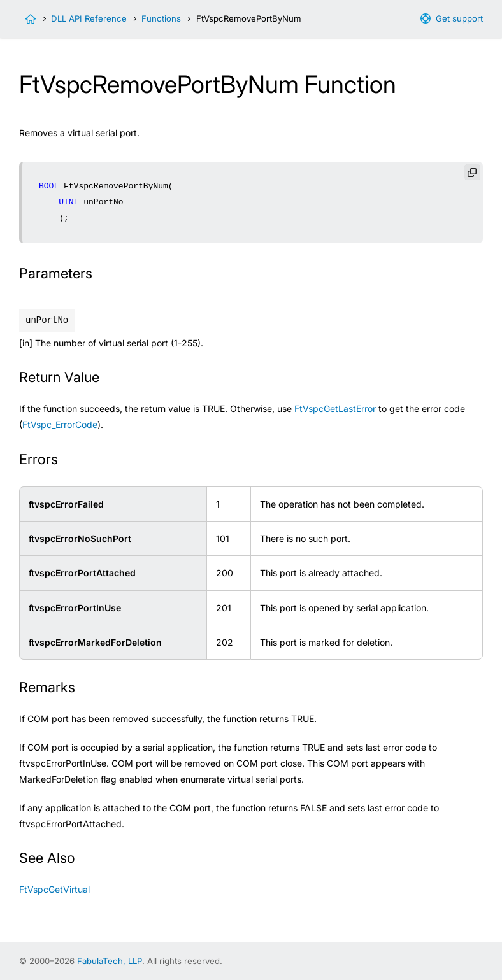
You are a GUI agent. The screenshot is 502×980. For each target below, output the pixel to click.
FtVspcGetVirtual (54, 889)
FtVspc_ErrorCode (60, 424)
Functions (161, 18)
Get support (459, 18)
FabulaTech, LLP (110, 961)
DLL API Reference (89, 18)
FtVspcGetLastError (335, 408)
